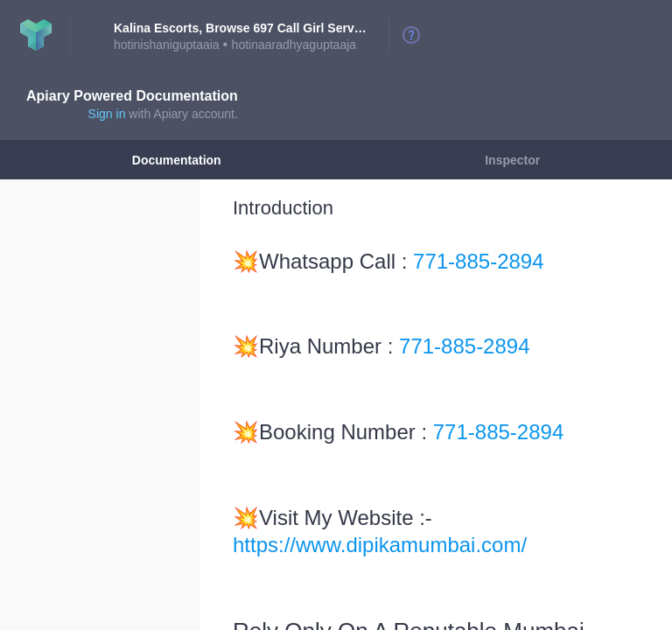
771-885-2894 (478, 261)
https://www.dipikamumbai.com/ (380, 545)
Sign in (107, 114)
